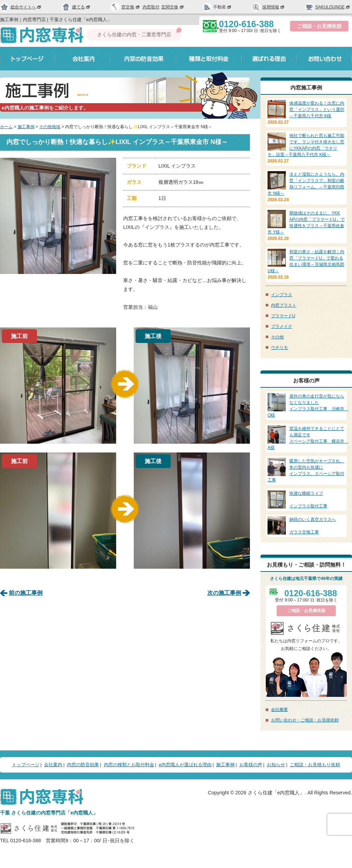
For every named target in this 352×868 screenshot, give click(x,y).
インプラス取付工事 (306, 499)
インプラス (282, 295)
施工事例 (26, 127)
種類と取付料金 (209, 59)
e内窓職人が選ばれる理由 (185, 765)
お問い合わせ (324, 59)
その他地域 (50, 127)
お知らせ (276, 765)
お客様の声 (251, 765)
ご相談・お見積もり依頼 (315, 765)
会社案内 (83, 59)
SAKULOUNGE (328, 7)
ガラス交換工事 (306, 525)
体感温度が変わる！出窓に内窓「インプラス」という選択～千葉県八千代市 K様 (317, 110)
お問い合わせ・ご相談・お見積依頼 (305, 720)
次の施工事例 (224, 593)
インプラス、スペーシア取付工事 (306, 470)
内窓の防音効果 (143, 59)
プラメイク (282, 326)
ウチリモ (279, 348)
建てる (76, 7)
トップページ (28, 59)
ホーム (6, 127)
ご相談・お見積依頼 (319, 26)
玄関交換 (173, 7)
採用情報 (268, 7)
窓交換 (131, 7)
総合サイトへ (21, 7)
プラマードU (283, 316)
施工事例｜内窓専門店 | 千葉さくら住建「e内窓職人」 (56, 20)
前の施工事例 (26, 593)
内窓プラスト (284, 305)
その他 (277, 337)
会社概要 (279, 710)
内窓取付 (151, 7)
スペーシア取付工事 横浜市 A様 (308, 438)
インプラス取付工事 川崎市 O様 (308, 405)
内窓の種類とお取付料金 (129, 765)
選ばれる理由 (269, 59)
